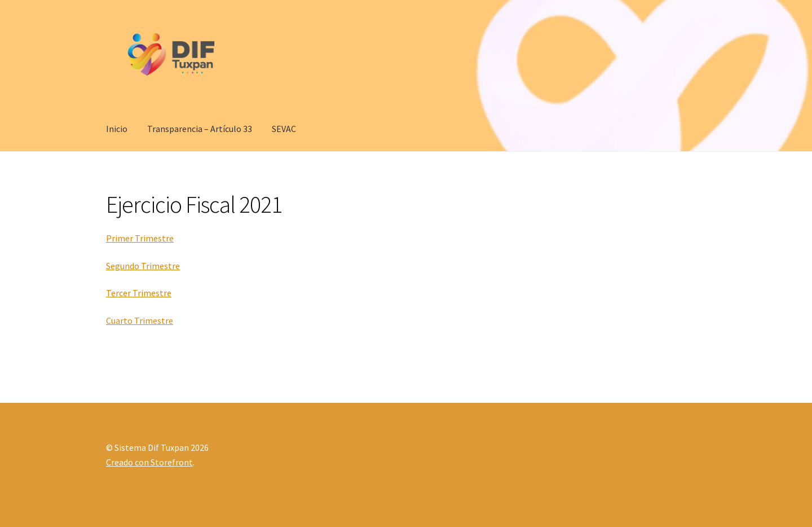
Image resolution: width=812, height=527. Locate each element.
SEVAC (284, 129)
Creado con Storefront (149, 462)
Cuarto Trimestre (140, 320)
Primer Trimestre (140, 238)
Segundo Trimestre (143, 266)
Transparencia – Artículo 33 (200, 129)
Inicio (117, 129)
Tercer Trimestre (139, 293)
